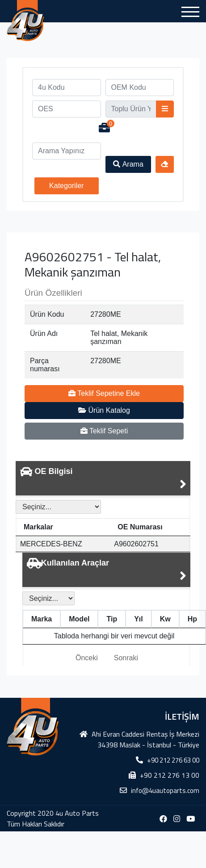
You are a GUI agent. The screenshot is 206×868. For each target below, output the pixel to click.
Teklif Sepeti (104, 431)
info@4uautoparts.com (165, 790)
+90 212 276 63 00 (173, 760)
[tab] (103, 478)
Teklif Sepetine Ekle (104, 393)
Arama (128, 164)
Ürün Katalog (104, 410)
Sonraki (126, 658)
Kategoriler (66, 186)
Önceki (87, 658)
